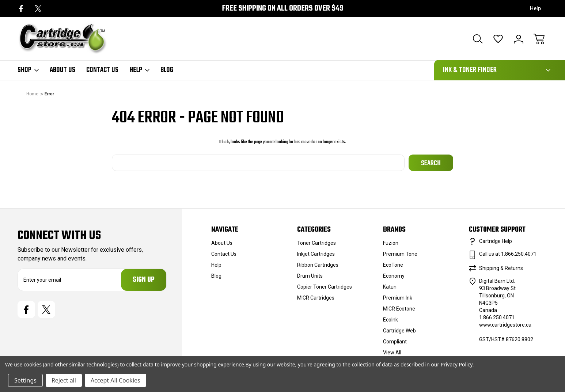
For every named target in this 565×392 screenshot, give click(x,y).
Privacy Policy (457, 364)
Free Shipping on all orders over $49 (282, 9)
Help (535, 8)
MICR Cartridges (316, 298)
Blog (167, 70)
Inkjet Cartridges (316, 254)
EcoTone (393, 265)
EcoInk (390, 320)
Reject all (64, 380)
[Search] (478, 39)
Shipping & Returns (501, 268)
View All (392, 353)
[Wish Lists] (498, 39)
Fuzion (391, 243)
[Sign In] (519, 39)
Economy (394, 276)
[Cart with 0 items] (539, 39)
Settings (25, 380)
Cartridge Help (496, 241)
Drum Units (310, 276)
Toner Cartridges (316, 243)
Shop (28, 70)
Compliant (395, 342)
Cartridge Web (399, 331)
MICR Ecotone (399, 309)
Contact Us (102, 70)
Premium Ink (398, 298)
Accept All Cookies (115, 380)
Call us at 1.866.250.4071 (508, 254)
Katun (390, 287)
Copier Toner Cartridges (325, 287)
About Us (62, 70)
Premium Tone (400, 254)
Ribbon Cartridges (318, 265)
